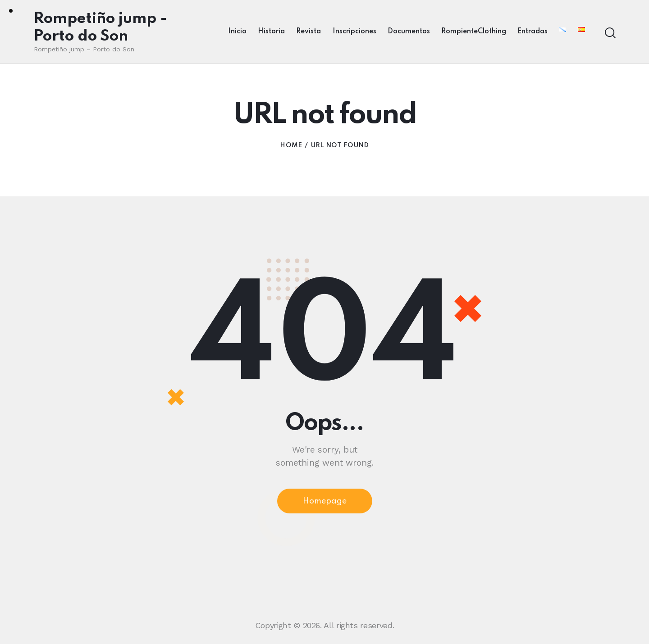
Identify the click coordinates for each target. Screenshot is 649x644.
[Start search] (610, 33)
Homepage (325, 501)
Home (291, 145)
